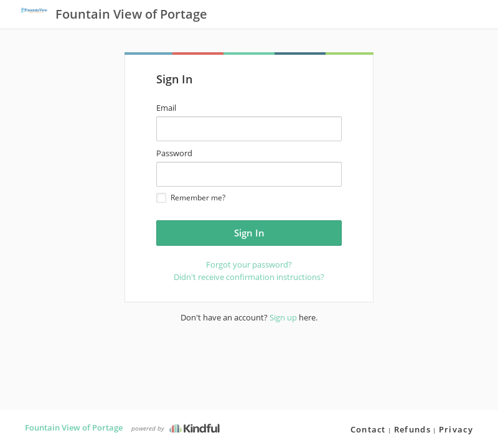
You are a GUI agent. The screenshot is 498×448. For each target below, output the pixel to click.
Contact (368, 429)
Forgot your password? (249, 264)
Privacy (456, 429)
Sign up (283, 317)
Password (174, 153)
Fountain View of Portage (74, 427)
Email (166, 108)
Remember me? (191, 198)
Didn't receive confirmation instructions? (249, 277)
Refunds (412, 429)
